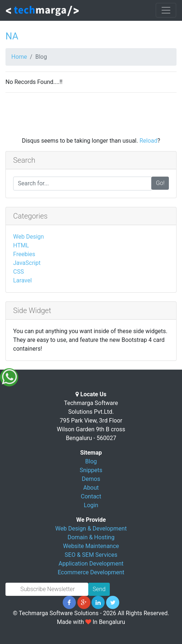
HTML (21, 245)
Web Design (28, 237)
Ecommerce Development (91, 572)
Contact (91, 496)
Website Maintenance (91, 546)
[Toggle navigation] (166, 10)
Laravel (22, 280)
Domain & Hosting (91, 537)
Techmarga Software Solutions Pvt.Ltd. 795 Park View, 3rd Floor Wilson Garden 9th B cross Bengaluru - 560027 (91, 421)
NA (12, 36)
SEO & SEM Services (91, 555)
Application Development (91, 564)
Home (19, 57)
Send (99, 589)
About (91, 488)
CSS (18, 272)
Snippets (91, 470)
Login (91, 505)
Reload (148, 141)
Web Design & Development (91, 529)
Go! (160, 183)
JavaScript (27, 263)
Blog (91, 461)
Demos (91, 479)
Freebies (24, 254)
